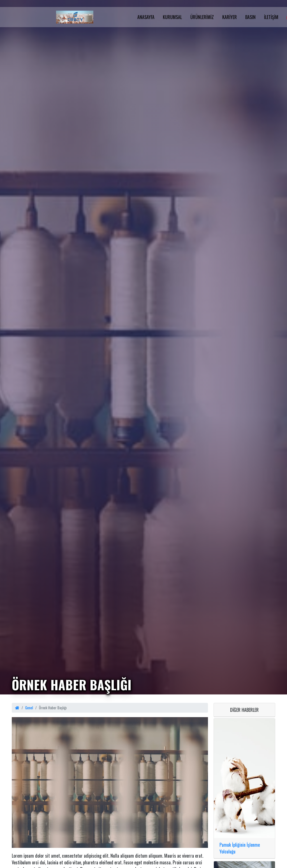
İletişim (271, 17)
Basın (250, 17)
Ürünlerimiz (202, 17)
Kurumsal (172, 17)
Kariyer (230, 17)
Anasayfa (146, 17)
